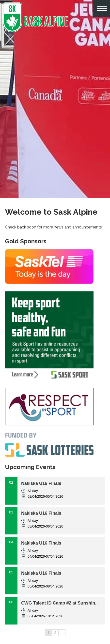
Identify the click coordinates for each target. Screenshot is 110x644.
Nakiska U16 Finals (41, 483)
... (62, 633)
